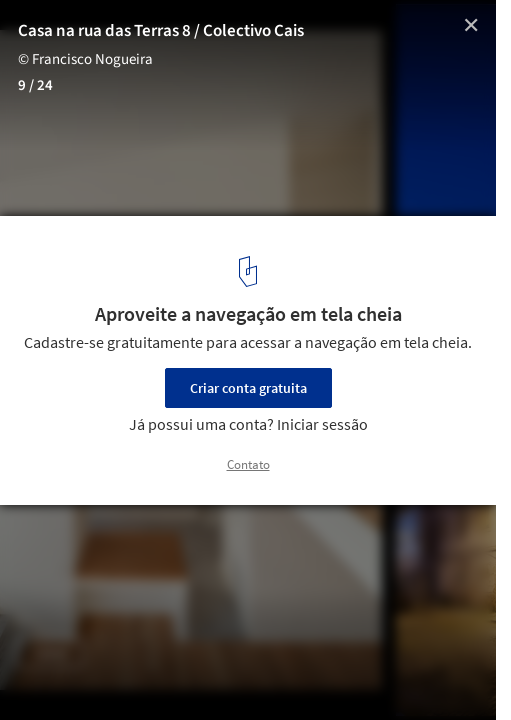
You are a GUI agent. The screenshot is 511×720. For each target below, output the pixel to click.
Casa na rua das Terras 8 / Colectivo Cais (161, 31)
